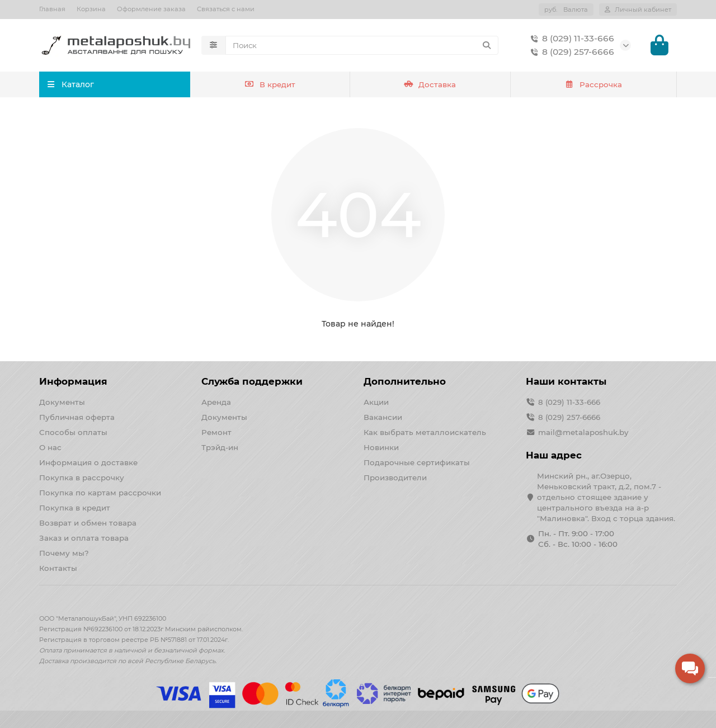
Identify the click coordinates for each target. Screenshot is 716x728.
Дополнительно (405, 381)
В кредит (270, 86)
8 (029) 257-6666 (570, 53)
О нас (50, 447)
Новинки (381, 447)
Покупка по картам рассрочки (100, 493)
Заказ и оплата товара (84, 538)
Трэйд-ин (220, 447)
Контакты (58, 568)
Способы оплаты (73, 432)
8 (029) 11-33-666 (570, 39)
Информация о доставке (88, 462)
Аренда (216, 402)
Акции (376, 402)
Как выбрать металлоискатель (425, 432)
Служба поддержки (252, 381)
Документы (62, 402)
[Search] (362, 46)
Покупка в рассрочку (82, 478)
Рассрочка (593, 86)
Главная (52, 9)
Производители (395, 478)
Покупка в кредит (75, 508)
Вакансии (383, 417)
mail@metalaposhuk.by (583, 432)
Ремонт (216, 432)
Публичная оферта (77, 417)
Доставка (430, 86)
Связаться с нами (226, 9)
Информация (73, 381)
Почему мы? (64, 553)
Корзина (91, 9)
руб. (566, 10)
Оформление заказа (151, 9)
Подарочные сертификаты (417, 462)
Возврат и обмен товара (88, 523)
